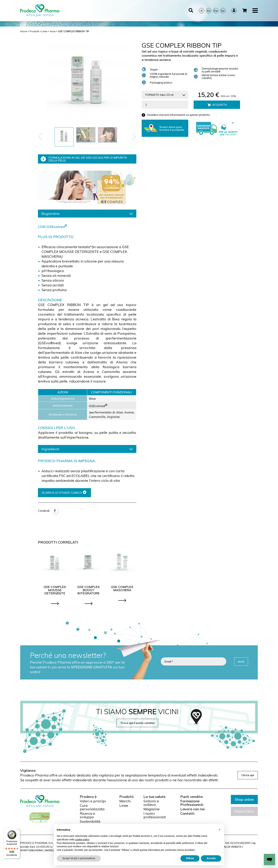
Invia (241, 661)
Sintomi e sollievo (151, 803)
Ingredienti (87, 449)
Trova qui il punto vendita (137, 723)
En (209, 11)
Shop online (244, 799)
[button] (134, 137)
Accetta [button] (211, 858)
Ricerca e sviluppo (87, 815)
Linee (124, 806)
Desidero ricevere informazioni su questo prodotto (176, 115)
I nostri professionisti (155, 815)
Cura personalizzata (92, 807)
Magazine (151, 809)
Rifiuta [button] (190, 858)
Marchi (125, 801)
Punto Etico (244, 811)
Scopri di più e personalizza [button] (79, 858)
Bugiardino (87, 214)
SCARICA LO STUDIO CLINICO (64, 493)
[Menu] (18, 830)
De (216, 11)
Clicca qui (248, 775)
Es (223, 11)
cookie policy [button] (82, 840)
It (202, 11)
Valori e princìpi (93, 801)
